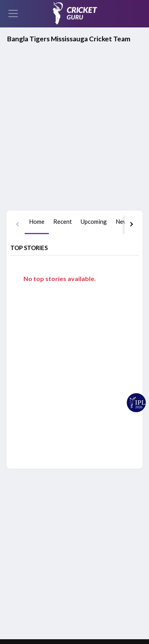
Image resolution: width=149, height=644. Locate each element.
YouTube (29, 522)
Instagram (30, 550)
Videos (95, 570)
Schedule (98, 534)
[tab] (37, 115)
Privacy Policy (34, 619)
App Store (97, 492)
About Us (110, 605)
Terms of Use (74, 619)
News (94, 558)
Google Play (54, 492)
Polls (93, 582)
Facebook (29, 536)
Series (94, 546)
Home (94, 522)
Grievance (111, 619)
